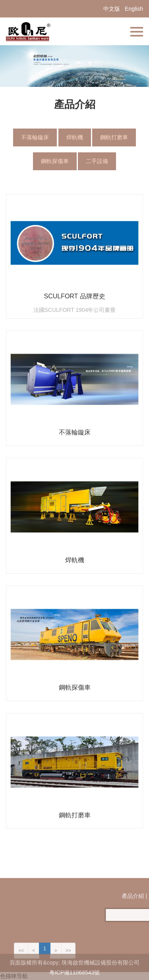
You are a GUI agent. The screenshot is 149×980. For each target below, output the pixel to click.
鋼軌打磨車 (114, 137)
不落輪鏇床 (35, 137)
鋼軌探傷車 (55, 161)
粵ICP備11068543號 (75, 976)
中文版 (112, 9)
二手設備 (97, 161)
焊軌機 (75, 137)
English (134, 9)
